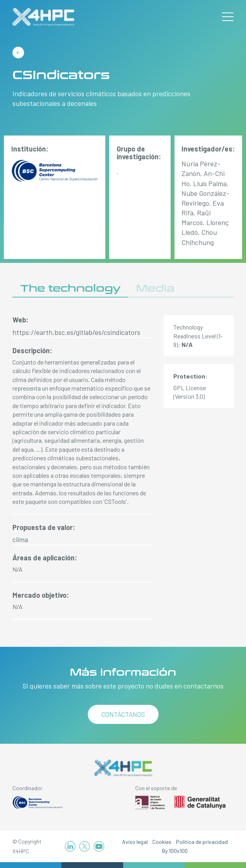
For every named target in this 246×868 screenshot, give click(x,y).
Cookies (162, 842)
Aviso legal (135, 842)
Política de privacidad (202, 842)
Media (155, 288)
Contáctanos (123, 714)
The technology (70, 288)
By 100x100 (175, 851)
